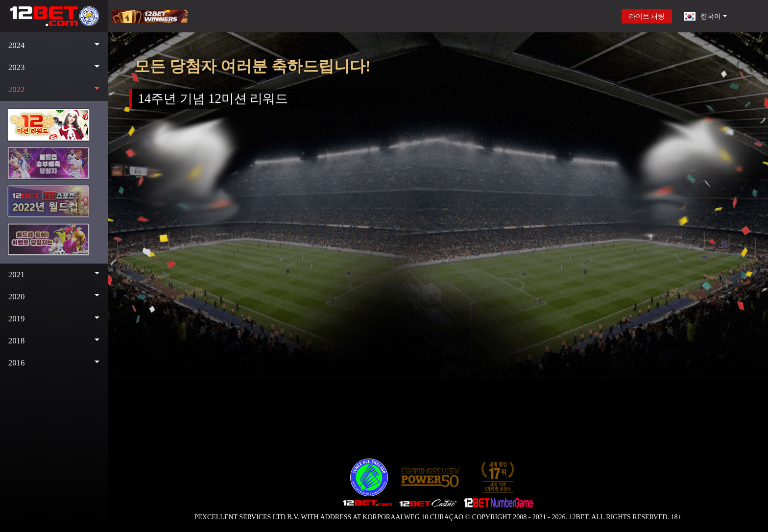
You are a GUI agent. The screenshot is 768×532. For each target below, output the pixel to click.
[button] (54, 45)
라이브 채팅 (647, 16)
